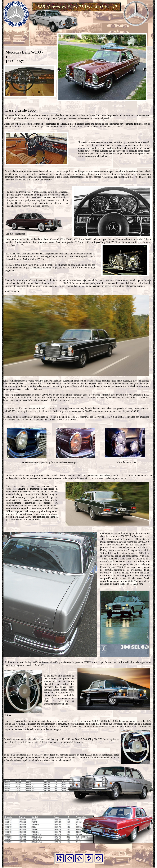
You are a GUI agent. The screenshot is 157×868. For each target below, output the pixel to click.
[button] (59, 71)
